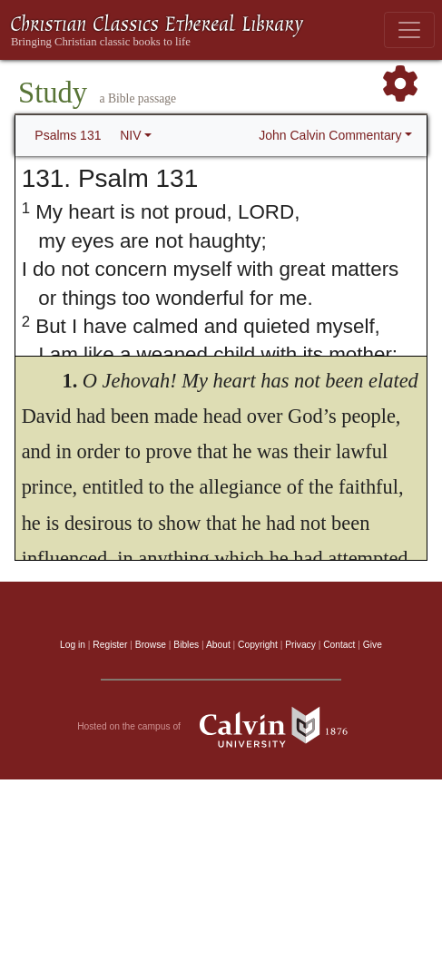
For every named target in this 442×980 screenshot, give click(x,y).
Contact (339, 645)
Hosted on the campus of (221, 727)
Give (373, 645)
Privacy (300, 645)
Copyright (258, 645)
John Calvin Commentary (330, 135)
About (218, 645)
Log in (73, 645)
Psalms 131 (68, 135)
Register (110, 645)
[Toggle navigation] (409, 30)
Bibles (186, 645)
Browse (151, 645)
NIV (130, 135)
